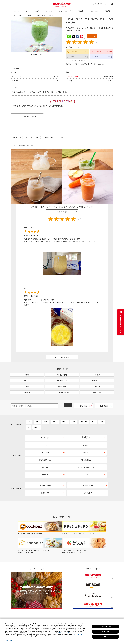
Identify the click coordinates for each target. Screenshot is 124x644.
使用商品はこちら (36, 54)
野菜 (99, 64)
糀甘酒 (27, 137)
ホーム (13, 15)
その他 (90, 64)
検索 (112, 4)
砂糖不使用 (49, 137)
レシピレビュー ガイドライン (106, 172)
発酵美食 (80, 10)
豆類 (93, 410)
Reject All (105, 632)
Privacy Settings (105, 626)
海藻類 (65, 410)
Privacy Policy (9, 640)
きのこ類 (84, 410)
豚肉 (37, 410)
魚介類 (55, 410)
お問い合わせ (94, 10)
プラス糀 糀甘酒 (72, 76)
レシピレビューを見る (73, 47)
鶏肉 (46, 410)
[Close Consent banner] (121, 622)
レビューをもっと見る (62, 334)
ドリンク (77, 64)
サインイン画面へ (62, 189)
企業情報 (107, 10)
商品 (27, 10)
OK (105, 637)
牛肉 (29, 410)
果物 (104, 64)
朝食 (37, 137)
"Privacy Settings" (64, 633)
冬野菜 (61, 137)
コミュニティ (48, 10)
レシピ (36, 10)
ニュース (17, 10)
